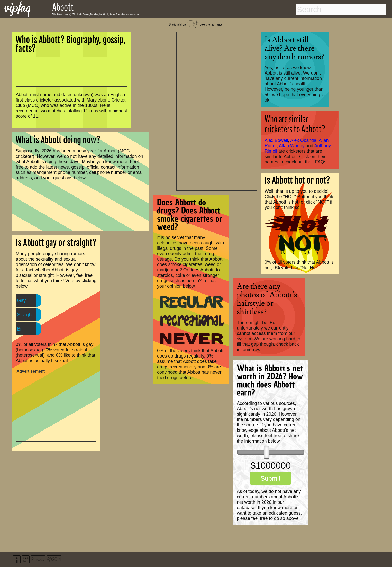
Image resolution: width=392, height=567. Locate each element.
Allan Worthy (292, 146)
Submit (270, 478)
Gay (21, 300)
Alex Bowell (276, 140)
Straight (25, 315)
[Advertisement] (217, 111)
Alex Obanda (303, 140)
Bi (19, 329)
